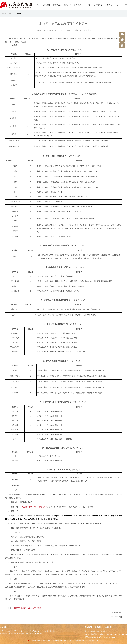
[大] (73, 30)
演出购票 (47, 5)
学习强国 (3, 631)
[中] (76, 30)
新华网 (16, 631)
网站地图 (88, 627)
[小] (80, 30)
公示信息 (108, 5)
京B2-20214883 (92, 641)
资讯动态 (57, 5)
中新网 (22, 631)
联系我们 (98, 627)
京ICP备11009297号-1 (60, 641)
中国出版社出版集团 (49, 631)
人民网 (10, 631)
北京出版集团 (13, 634)
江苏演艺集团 (24, 634)
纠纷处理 (108, 627)
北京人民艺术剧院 (36, 634)
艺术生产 (78, 5)
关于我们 (98, 5)
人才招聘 (88, 5)
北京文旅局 (4, 634)
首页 (38, 5)
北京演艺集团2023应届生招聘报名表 (33, 507)
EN (122, 5)
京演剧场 (67, 5)
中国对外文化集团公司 (33, 631)
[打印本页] (88, 30)
